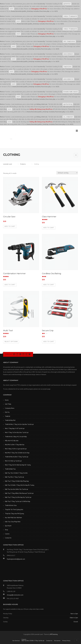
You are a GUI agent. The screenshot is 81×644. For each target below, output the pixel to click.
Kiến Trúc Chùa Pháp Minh (13, 522)
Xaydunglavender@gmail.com (16, 559)
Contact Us (8, 538)
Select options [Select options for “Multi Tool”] (11, 341)
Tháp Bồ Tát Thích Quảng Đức (14, 510)
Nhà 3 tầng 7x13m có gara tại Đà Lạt (16, 449)
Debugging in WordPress (39, 9)
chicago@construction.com (15, 595)
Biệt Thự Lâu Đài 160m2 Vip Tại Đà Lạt (16, 489)
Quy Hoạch (8, 526)
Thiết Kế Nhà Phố (10, 420)
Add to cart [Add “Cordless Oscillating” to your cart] (49, 285)
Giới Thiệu (8, 404)
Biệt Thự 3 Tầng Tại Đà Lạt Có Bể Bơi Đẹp (18, 501)
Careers (7, 534)
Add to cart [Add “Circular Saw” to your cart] (10, 226)
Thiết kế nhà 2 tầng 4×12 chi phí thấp (16, 437)
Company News (10, 408)
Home (7, 400)
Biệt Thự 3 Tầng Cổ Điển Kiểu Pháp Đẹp (17, 481)
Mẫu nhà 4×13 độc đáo (12, 441)
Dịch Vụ (7, 412)
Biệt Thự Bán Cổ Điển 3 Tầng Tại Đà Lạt (33, 641)
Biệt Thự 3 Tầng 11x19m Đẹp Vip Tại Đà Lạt (18, 497)
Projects (24, 639)
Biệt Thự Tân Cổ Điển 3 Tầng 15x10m (16, 473)
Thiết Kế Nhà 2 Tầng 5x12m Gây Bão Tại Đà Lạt (19, 424)
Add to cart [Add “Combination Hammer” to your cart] (10, 285)
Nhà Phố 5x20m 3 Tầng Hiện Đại (15, 445)
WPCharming (54, 634)
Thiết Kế (7, 416)
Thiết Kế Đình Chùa (11, 505)
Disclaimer (57, 641)
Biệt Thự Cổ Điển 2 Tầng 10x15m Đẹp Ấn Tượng (20, 485)
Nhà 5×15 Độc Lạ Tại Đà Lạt (13, 461)
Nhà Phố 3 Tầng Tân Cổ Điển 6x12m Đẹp (17, 453)
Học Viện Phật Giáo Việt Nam (13, 518)
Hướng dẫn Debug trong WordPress (41, 109)
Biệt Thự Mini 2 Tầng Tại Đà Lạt (14, 477)
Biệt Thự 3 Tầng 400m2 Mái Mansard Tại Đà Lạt (19, 493)
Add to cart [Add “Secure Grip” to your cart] (49, 341)
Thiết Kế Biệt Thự (10, 469)
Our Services (16, 641)
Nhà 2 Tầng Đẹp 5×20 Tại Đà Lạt (15, 428)
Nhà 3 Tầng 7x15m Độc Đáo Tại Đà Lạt (17, 432)
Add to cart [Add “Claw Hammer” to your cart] (49, 228)
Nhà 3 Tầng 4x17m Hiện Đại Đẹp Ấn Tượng (18, 465)
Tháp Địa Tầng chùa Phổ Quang (14, 514)
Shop (6, 530)
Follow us (8, 354)
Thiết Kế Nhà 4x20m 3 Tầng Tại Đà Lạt (17, 457)
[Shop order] (67, 173)
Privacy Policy (66, 641)
